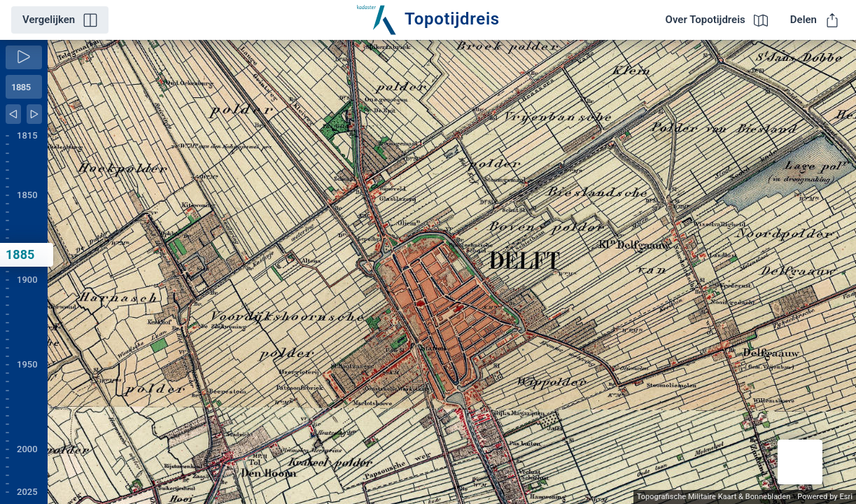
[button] (800, 462)
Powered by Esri (825, 497)
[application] (452, 272)
